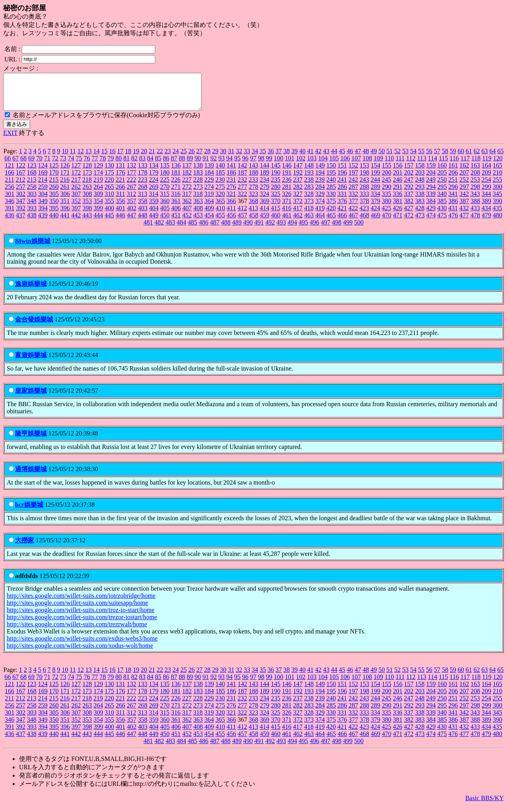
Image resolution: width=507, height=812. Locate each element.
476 (453, 222)
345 (497, 201)
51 (389, 158)
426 (398, 215)
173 (87, 180)
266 (120, 194)
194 (320, 180)
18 (128, 158)
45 (342, 158)
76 (87, 165)
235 (276, 187)
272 (187, 194)
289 (375, 194)
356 (120, 208)
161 (453, 172)
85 (158, 165)
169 (43, 180)
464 (320, 222)
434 (486, 215)
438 (32, 222)
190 (276, 180)
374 (320, 208)
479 (486, 222)
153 (364, 172)
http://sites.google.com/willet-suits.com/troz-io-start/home (81, 617)
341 (453, 201)
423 (364, 215)
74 (71, 165)
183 (198, 180)
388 (475, 208)
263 (87, 194)
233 (253, 187)
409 (209, 215)
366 (231, 208)
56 (429, 158)
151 (342, 172)
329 (320, 201)
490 (248, 229)
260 (54, 194)
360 (165, 208)
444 (98, 222)
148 (309, 172)
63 (484, 158)
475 (442, 222)
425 (387, 215)
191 (287, 180)
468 (364, 222)
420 (331, 215)
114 (432, 165)
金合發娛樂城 (34, 326)
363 (198, 208)
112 (411, 165)
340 (442, 201)
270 (165, 194)
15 (104, 158)
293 (420, 194)
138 (198, 172)
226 (176, 187)
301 (10, 201)
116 (454, 165)
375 (331, 208)
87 (174, 165)
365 (220, 208)
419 (320, 215)
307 (76, 201)
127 (76, 172)
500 (359, 229)
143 (253, 172)
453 (198, 222)
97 (253, 165)
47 (358, 158)
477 (464, 222)
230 (220, 187)
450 (165, 222)
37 (278, 158)
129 (98, 172)
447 (132, 222)
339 (431, 201)
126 (65, 172)
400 (109, 215)
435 (497, 215)
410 (220, 215)
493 (281, 229)
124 (43, 172)
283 (309, 194)
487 (215, 229)
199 (375, 180)
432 (464, 215)
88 (182, 165)
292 (409, 194)
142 (242, 172)
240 (331, 187)
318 (198, 201)
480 (497, 222)
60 (461, 158)
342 (464, 201)
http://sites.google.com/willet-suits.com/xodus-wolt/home (80, 653)
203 (420, 180)
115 (443, 165)
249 (431, 187)
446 (120, 222)
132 (132, 172)
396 (65, 215)
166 (10, 180)
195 (331, 180)
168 (32, 180)
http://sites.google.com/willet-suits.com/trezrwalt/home (77, 631)
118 (476, 165)
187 (242, 180)
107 (356, 165)
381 (398, 208)
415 (276, 215)
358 (143, 208)
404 (154, 215)
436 (10, 222)
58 (445, 158)
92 (213, 165)
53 (405, 158)
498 (337, 229)
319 (209, 201)
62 (477, 158)
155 (387, 172)
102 (301, 165)
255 (497, 187)
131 (120, 172)
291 (398, 194)
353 (87, 208)
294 (431, 194)
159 (431, 172)
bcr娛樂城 (29, 512)
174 (98, 180)
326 (287, 201)
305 (54, 201)
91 (206, 165)
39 (294, 158)
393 (32, 215)
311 (120, 201)
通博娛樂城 (31, 476)
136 (176, 172)
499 (348, 229)
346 (10, 208)
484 (181, 229)
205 (442, 180)
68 (23, 165)
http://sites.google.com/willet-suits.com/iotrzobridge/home (81, 603)
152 (353, 172)
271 (176, 194)
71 (47, 165)
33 (247, 158)
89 (190, 165)
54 (413, 158)
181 (176, 180)
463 (309, 222)
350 (54, 208)
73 (63, 165)
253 (475, 187)
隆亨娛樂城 (31, 440)
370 (276, 208)
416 (287, 215)
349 (43, 208)
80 (118, 165)
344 (486, 201)
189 (265, 180)
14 (96, 158)
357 (132, 208)
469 (375, 222)
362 (187, 208)
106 (345, 165)
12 (80, 158)
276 (231, 194)
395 (54, 215)
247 (409, 187)
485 (193, 229)
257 (21, 194)
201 (398, 180)
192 (298, 180)
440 (54, 222)
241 (342, 187)
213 (32, 187)
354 (98, 208)
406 (176, 215)
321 (231, 201)
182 (187, 180)
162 (464, 172)
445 (109, 222)
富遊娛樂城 (31, 362)
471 (398, 222)
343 (475, 201)
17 (120, 158)
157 (409, 172)
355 (109, 208)
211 (9, 187)
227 (187, 187)
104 (323, 165)
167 (21, 180)
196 (342, 180)
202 (409, 180)
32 (239, 158)
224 (154, 187)
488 (226, 229)
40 (302, 158)
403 (143, 215)
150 (331, 172)
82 (134, 165)
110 (389, 165)
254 (486, 187)
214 (43, 187)
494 (292, 229)
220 (109, 187)
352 (76, 208)
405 (165, 215)
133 (143, 172)
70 (39, 165)
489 (237, 229)
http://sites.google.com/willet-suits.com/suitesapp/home (77, 610)
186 (231, 180)
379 (375, 208)
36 (271, 158)
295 (442, 194)
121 (10, 172)
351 (65, 208)
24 (175, 158)
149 (320, 172)
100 (278, 165)
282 (298, 194)
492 (270, 229)
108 (367, 165)
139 (209, 172)
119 (487, 165)
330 (331, 201)
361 (176, 208)
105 (334, 165)
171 (65, 180)
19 (136, 158)
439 (43, 222)
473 (420, 222)
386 (453, 208)
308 (87, 201)
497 (326, 229)
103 (312, 165)
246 (398, 187)
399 (98, 215)
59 (453, 158)
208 (475, 180)
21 (152, 158)
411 (231, 215)
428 (420, 215)
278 (253, 194)
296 (453, 194)
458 (253, 222)
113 (422, 165)
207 (464, 180)
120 (498, 165)
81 (126, 165)
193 (309, 180)
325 (276, 201)
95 (237, 165)
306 (65, 201)
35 (263, 158)
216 (65, 187)
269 (154, 194)
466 (342, 222)
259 (43, 194)
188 (253, 180)
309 (98, 201)
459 (265, 222)
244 (375, 187)
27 (199, 158)
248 (420, 187)
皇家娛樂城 (31, 398)
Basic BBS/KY (485, 805)
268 (143, 194)
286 (342, 194)
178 (143, 180)
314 (154, 201)
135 (165, 172)
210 (497, 180)
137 (187, 172)
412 (242, 215)
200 (387, 180)
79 (111, 165)
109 (378, 165)
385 (442, 208)
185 (220, 180)
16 (112, 158)
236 (287, 187)
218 (87, 187)
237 (298, 187)
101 (290, 165)
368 (253, 208)
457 (242, 222)
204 (431, 180)
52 (397, 158)
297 (464, 194)
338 (420, 201)
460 (276, 222)
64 (492, 158)
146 (287, 172)
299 (486, 194)
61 (469, 158)
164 (486, 172)
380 (387, 208)
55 (421, 158)
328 (309, 201)
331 (342, 201)
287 (353, 194)
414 (265, 215)
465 (331, 222)
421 (342, 215)
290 (387, 194)
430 (442, 215)
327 (298, 201)
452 (187, 222)
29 (215, 158)
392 (21, 215)
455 (220, 222)
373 (309, 208)
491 (259, 229)
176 (120, 180)
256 (10, 194)
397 (76, 215)
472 (409, 222)
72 (55, 165)
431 (453, 215)
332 (353, 201)
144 (265, 172)
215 (54, 187)
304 (43, 201)
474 (431, 222)
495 (303, 229)
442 (76, 222)
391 (10, 215)
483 (170, 229)
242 (353, 187)
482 (159, 229)
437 (21, 222)
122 (21, 172)
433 (475, 215)
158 (420, 172)
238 (309, 187)
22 (160, 158)
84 (150, 165)
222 (132, 187)
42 (318, 158)
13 (88, 158)
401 (120, 215)
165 (497, 172)
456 (231, 222)
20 (144, 158)
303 (32, 201)
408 (198, 215)
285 (331, 194)
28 (207, 158)
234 (265, 187)
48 (366, 158)
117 (465, 165)
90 (198, 165)
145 (276, 172)
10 (65, 158)
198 (364, 180)
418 (309, 215)
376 (342, 208)
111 (400, 165)
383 (420, 208)
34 (255, 158)
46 (350, 158)
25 (183, 158)
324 (265, 201)
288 (364, 194)
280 (276, 194)
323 (253, 201)
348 (32, 208)
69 (31, 165)
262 (76, 194)
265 (109, 194)
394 (43, 215)
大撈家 (25, 547)
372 (298, 208)
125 (54, 172)
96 (245, 165)
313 (143, 201)
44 (334, 158)
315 (165, 201)
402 (132, 215)
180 (165, 180)
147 (298, 172)
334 (375, 201)
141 (231, 172)
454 (209, 222)
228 (198, 187)
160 (442, 172)
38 (286, 158)
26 (191, 158)
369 (265, 208)
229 (209, 187)
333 (364, 201)
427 (409, 215)
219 (98, 187)
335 (387, 201)
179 (154, 180)
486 (204, 229)
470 (387, 222)
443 (87, 222)
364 (209, 208)
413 (253, 215)
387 (464, 208)
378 (364, 208)
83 (142, 165)
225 (165, 187)
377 (353, 208)
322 (242, 201)
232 (242, 187)
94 (229, 165)
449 (154, 222)
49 (374, 158)
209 (486, 180)
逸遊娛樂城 (31, 291)
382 (409, 208)
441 (65, 222)
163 (475, 172)
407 (187, 215)
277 (242, 194)
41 (310, 158)
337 (409, 201)
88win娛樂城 (33, 248)
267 (132, 194)
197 (353, 180)
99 (269, 165)
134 (154, 172)
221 (120, 187)
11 (73, 158)
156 (398, 172)
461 (287, 222)
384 (431, 208)
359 (154, 208)
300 (497, 194)
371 (287, 208)
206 (453, 180)
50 (381, 158)
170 (54, 180)
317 (187, 201)
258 (32, 194)
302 (21, 201)
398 (87, 215)
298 (475, 194)
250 (442, 187)
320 (220, 201)
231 (231, 187)
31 (231, 158)
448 (143, 222)
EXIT (10, 140)
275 (220, 194)
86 (166, 165)
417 (298, 215)
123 (32, 172)
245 (387, 187)
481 (148, 229)
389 (486, 208)
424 (375, 215)
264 (98, 194)
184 (209, 180)
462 (298, 222)
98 (261, 165)
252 (464, 187)
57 (437, 158)
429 (431, 215)
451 (176, 222)
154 (375, 172)
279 (265, 194)
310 (109, 201)
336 (398, 201)
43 (326, 158)
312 (132, 201)
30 (223, 158)
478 (475, 222)
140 (220, 172)
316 (176, 201)
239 (320, 187)
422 (353, 215)
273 (198, 194)
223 (143, 187)
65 (500, 158)
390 (497, 208)
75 (79, 165)
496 (314, 229)
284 (320, 194)
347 (21, 208)
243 (364, 187)
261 (65, 194)
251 (453, 187)
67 (15, 165)
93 (221, 165)
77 (95, 165)
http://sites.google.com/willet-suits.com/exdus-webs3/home (82, 646)
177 (132, 180)
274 (209, 194)
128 (87, 172)
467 (353, 222)
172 (76, 180)
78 (103, 165)
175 (109, 180)
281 (287, 194)
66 (8, 165)
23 (168, 158)
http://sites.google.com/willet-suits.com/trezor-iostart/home (82, 624)
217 (76, 187)
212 (21, 187)
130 (109, 172)
